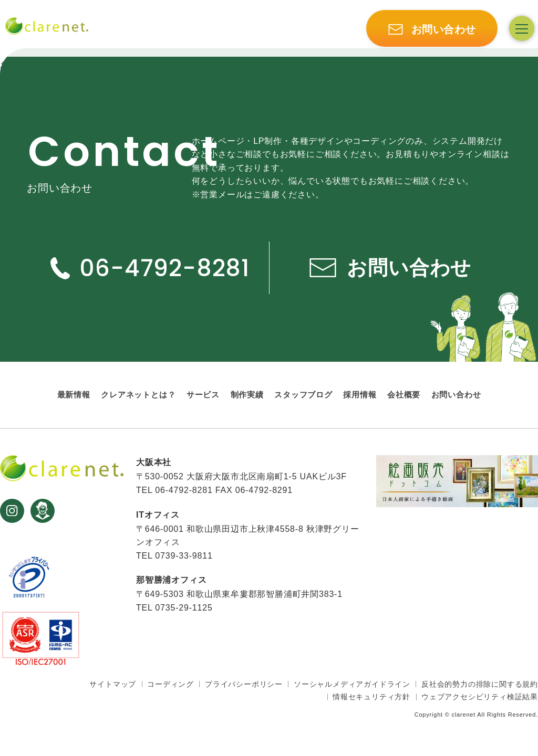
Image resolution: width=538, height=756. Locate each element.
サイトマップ (113, 684)
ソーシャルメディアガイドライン (352, 684)
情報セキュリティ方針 (371, 697)
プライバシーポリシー (244, 684)
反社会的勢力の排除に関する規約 (480, 684)
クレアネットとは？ (138, 395)
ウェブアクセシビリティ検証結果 (480, 697)
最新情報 (74, 395)
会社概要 (404, 395)
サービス (203, 395)
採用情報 (360, 395)
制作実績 (247, 395)
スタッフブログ (303, 395)
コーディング (170, 684)
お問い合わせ (456, 395)
